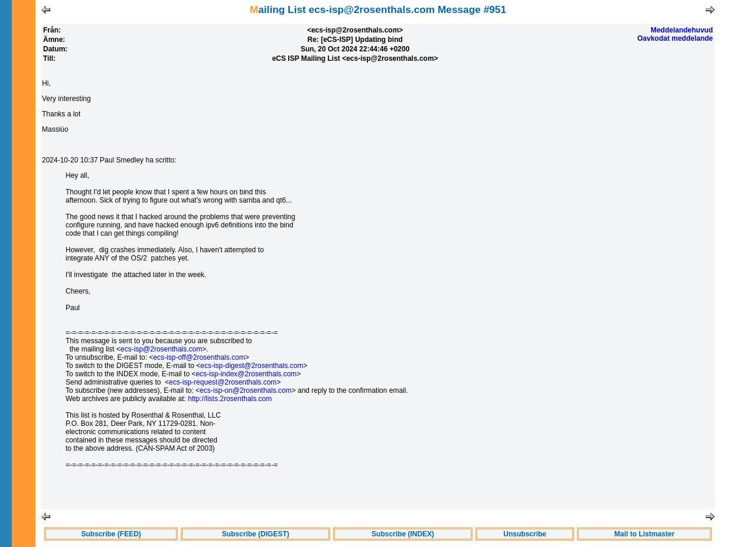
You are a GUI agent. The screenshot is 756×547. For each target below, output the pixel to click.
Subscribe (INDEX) (403, 534)
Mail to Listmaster (644, 534)
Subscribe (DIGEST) (256, 534)
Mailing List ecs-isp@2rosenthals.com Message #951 (378, 9)
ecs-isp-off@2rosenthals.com (199, 357)
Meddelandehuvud (682, 30)
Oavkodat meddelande (675, 38)
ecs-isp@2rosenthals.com (161, 349)
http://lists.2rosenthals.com (230, 399)
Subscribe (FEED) (111, 534)
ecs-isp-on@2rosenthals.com (246, 390)
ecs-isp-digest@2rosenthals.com (252, 366)
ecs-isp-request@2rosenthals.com (223, 382)
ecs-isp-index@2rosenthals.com (246, 374)
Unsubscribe (525, 534)
